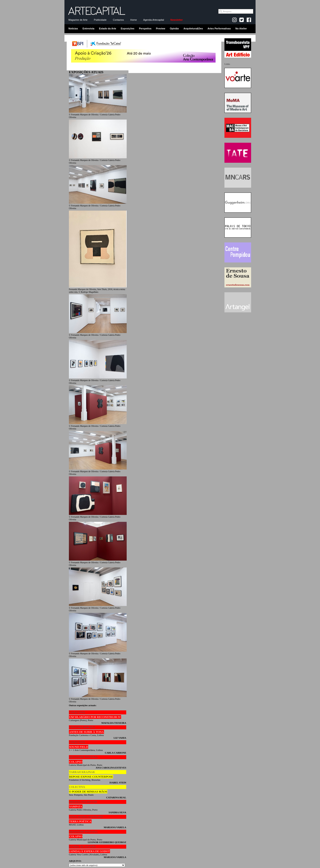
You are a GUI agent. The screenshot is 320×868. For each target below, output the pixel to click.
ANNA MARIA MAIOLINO (86, 817)
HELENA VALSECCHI (83, 802)
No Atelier (241, 28)
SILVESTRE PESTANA (83, 757)
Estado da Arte (108, 28)
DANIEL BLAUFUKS (82, 847)
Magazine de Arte (78, 20)
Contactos (118, 20)
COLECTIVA (77, 712)
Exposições (127, 28)
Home (133, 20)
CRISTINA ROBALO (82, 727)
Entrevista (89, 28)
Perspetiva (145, 28)
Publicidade (100, 20)
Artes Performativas (219, 28)
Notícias (73, 28)
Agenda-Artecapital (154, 20)
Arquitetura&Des (193, 28)
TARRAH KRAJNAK (82, 772)
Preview (161, 28)
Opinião (174, 28)
